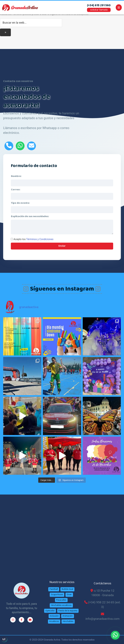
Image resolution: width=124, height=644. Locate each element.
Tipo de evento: (20, 203)
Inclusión (54, 616)
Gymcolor (50, 611)
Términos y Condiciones (40, 239)
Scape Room (57, 595)
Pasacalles (61, 600)
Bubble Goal (67, 589)
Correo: (16, 190)
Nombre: (16, 176)
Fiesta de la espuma (68, 611)
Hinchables (68, 621)
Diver (69, 595)
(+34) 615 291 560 (99, 6)
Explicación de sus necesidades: (30, 216)
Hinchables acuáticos (61, 605)
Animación (68, 616)
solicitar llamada (99, 10)
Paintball (54, 589)
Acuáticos (54, 621)
